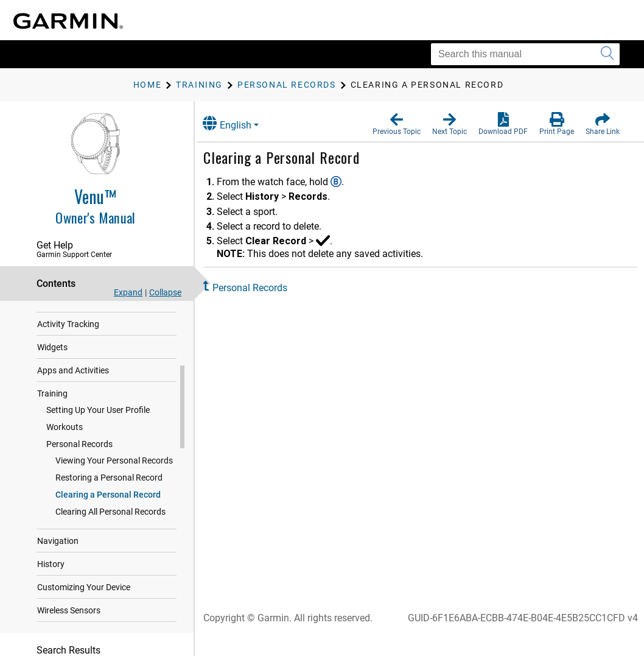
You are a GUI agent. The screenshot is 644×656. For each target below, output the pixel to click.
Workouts (65, 464)
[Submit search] (607, 54)
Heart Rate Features (75, 338)
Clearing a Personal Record (108, 532)
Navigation (58, 578)
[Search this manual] (525, 54)
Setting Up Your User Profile (98, 447)
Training (52, 431)
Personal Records (79, 481)
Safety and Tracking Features (92, 315)
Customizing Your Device (84, 624)
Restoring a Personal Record (109, 515)
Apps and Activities (73, 407)
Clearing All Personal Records (110, 549)
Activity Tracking (68, 361)
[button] (397, 124)
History (51, 601)
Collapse (165, 292)
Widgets (52, 384)
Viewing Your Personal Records (114, 498)
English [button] (240, 123)
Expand (128, 292)
